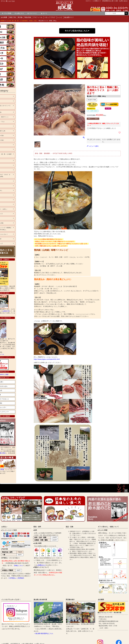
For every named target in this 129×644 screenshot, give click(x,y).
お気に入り (19, 13)
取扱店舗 (28, 17)
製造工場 (12, 17)
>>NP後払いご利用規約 (16, 578)
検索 (126, 13)
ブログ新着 (7, 13)
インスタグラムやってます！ (11, 599)
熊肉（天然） (34, 21)
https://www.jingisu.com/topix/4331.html (47, 359)
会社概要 (4, 17)
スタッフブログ (50, 17)
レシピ (60, 17)
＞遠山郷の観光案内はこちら (44, 633)
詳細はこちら (18, 565)
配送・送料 (37, 527)
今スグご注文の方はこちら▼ (77, 31)
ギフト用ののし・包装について (108, 527)
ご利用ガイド (41, 565)
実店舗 (20, 17)
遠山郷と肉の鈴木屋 (40, 599)
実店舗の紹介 (70, 599)
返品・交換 (69, 527)
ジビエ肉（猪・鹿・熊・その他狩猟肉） (17, 21)
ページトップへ (126, 491)
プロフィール (38, 17)
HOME (2, 21)
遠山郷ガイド (69, 17)
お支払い (4, 527)
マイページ (32, 13)
